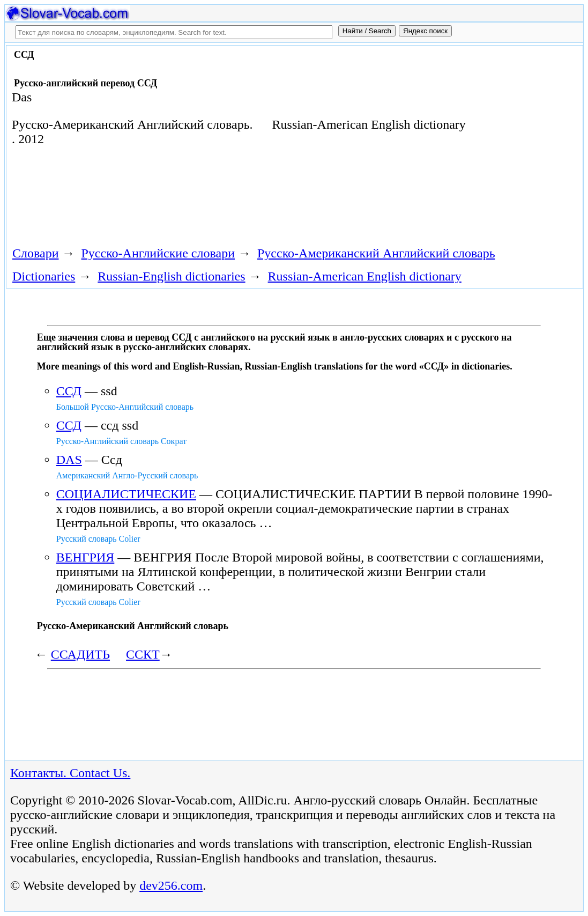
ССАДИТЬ (80, 654)
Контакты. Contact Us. (70, 773)
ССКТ (143, 654)
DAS (69, 460)
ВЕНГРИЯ (85, 557)
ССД (69, 391)
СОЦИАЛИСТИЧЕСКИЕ (126, 494)
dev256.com (171, 885)
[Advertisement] (202, 200)
